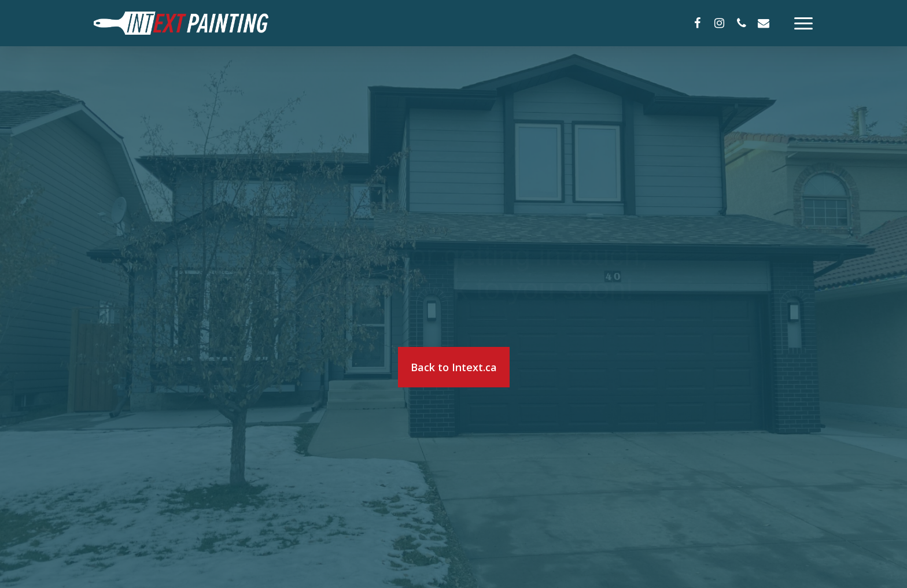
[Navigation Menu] (804, 23)
